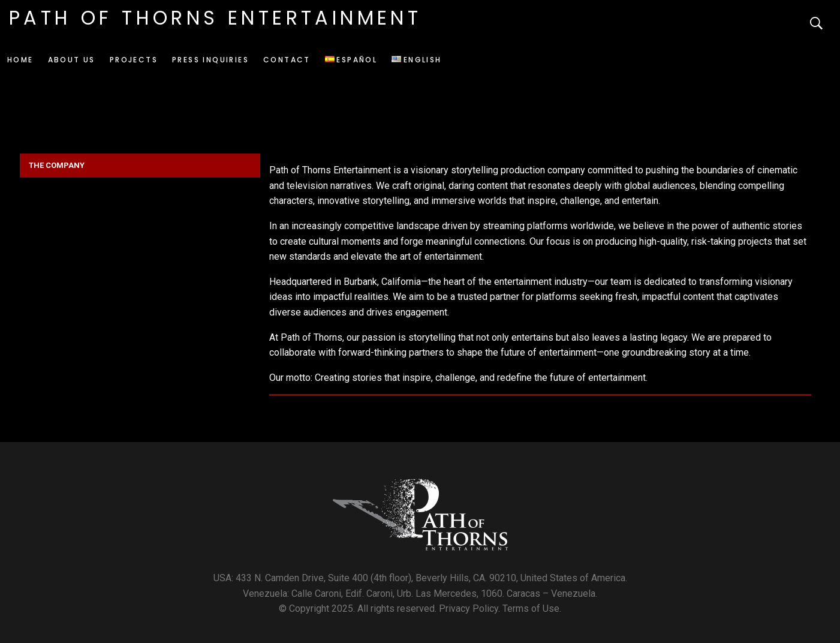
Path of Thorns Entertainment (215, 18)
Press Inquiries (210, 60)
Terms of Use (531, 609)
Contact (287, 60)
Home (20, 60)
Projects (134, 60)
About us (72, 60)
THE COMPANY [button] (57, 165)
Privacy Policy (469, 609)
